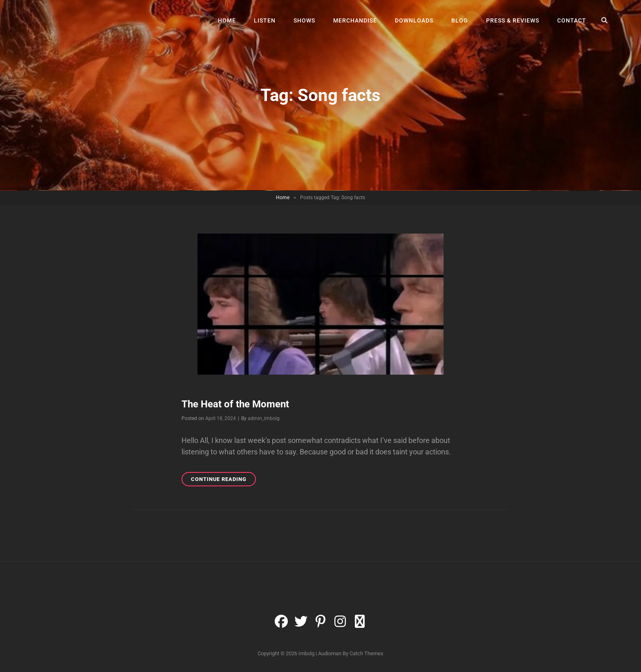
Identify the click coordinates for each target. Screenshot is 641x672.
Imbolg (306, 653)
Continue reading (223, 480)
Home (227, 20)
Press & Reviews (513, 20)
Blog (460, 20)
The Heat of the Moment (235, 404)
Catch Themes (366, 653)
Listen (265, 20)
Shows (304, 20)
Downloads (414, 20)
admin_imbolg (264, 418)
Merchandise (355, 20)
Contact (572, 20)
